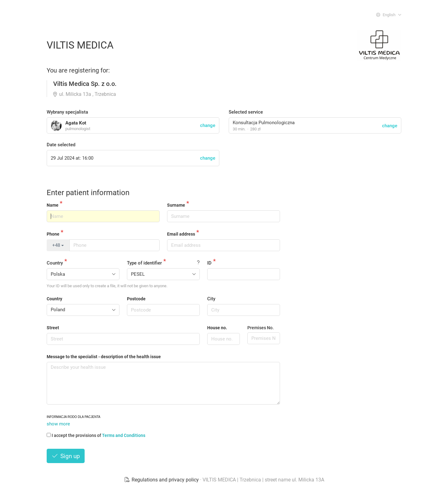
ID (209, 263)
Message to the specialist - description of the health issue (104, 357)
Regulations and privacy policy (162, 480)
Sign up (66, 456)
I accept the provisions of (96, 435)
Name (53, 205)
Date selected (61, 145)
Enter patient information (88, 193)
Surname (176, 205)
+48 (58, 245)
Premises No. (261, 328)
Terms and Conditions (124, 435)
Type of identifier (144, 263)
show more (58, 424)
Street (53, 328)
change (390, 126)
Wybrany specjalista (67, 112)
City (211, 299)
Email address (181, 234)
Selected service (246, 112)
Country (55, 263)
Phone (53, 234)
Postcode (136, 299)
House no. (217, 328)
